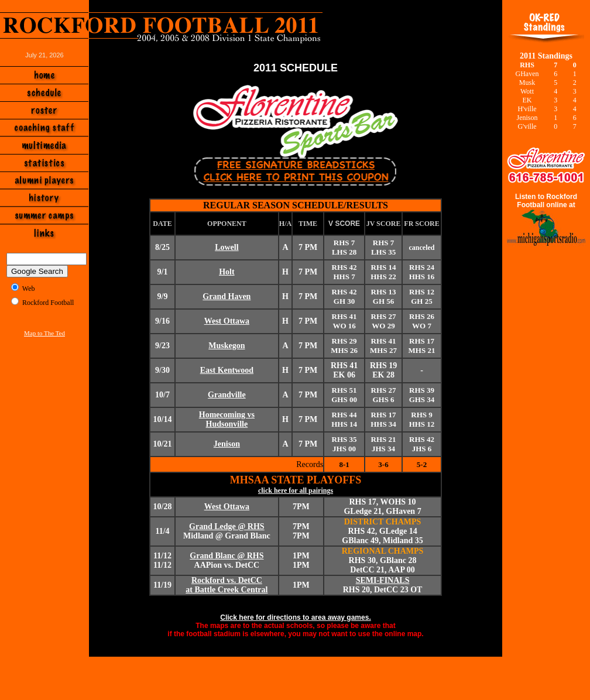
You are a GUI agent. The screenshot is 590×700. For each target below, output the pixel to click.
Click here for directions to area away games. (295, 617)
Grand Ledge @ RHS (227, 526)
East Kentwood (227, 370)
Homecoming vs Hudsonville (227, 419)
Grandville (227, 395)
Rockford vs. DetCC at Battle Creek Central (227, 585)
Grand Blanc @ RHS (227, 556)
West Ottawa (227, 321)
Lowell (227, 247)
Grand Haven (227, 296)
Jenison (227, 444)
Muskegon (227, 346)
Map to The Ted (44, 333)
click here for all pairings (296, 490)
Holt (227, 272)
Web (29, 289)
